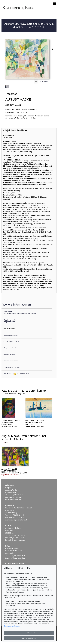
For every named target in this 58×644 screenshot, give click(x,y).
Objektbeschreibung (16, 130)
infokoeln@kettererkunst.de (15, 558)
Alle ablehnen (29, 633)
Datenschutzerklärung (12, 626)
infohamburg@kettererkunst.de (16, 520)
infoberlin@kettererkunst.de (15, 540)
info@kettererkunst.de (13, 500)
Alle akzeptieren (29, 638)
